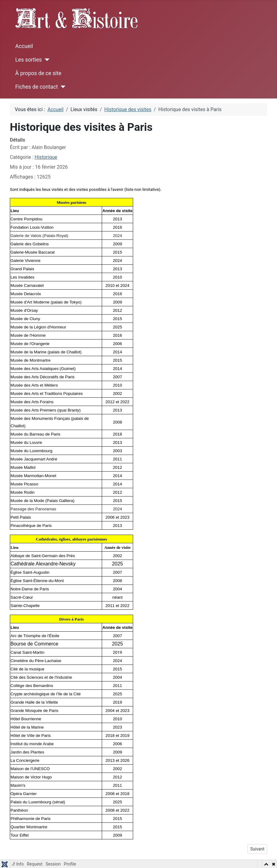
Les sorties (29, 60)
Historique (46, 157)
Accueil (24, 46)
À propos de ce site (38, 73)
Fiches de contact (37, 87)
